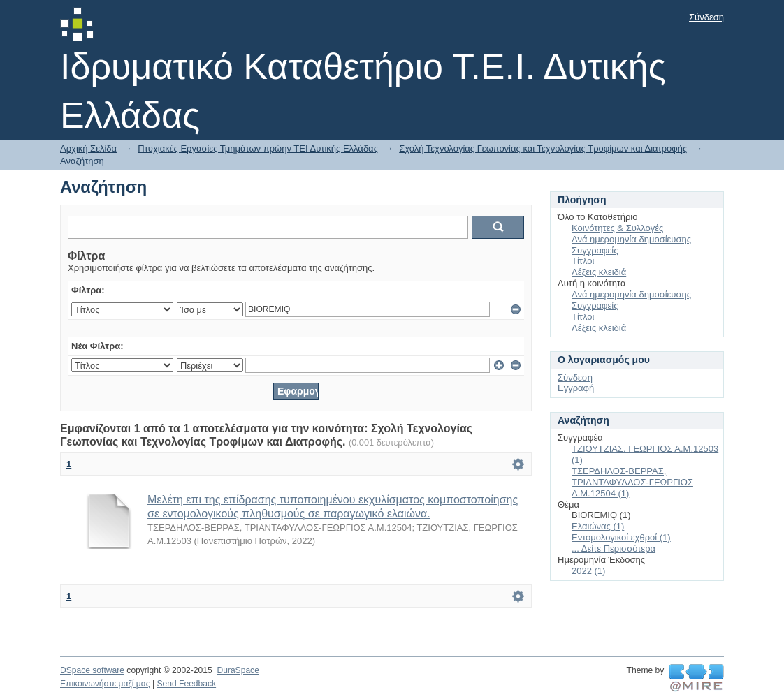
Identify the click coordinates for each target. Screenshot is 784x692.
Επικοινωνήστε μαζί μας (105, 684)
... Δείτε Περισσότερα (614, 549)
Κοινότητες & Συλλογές (617, 228)
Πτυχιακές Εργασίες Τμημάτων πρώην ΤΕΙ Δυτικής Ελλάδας (258, 148)
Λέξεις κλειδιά (599, 272)
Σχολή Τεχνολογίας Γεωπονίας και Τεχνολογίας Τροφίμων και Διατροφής (543, 148)
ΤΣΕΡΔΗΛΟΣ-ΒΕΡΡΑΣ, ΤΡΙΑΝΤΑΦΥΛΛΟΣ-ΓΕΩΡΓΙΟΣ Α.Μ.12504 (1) (632, 482)
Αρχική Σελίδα (88, 148)
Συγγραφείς (595, 250)
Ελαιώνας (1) (598, 526)
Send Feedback (186, 684)
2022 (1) (588, 571)
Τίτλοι (583, 261)
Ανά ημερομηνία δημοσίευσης (631, 239)
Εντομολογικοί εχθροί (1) (621, 537)
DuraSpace (238, 670)
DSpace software (92, 670)
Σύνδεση (706, 17)
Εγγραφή (576, 388)
